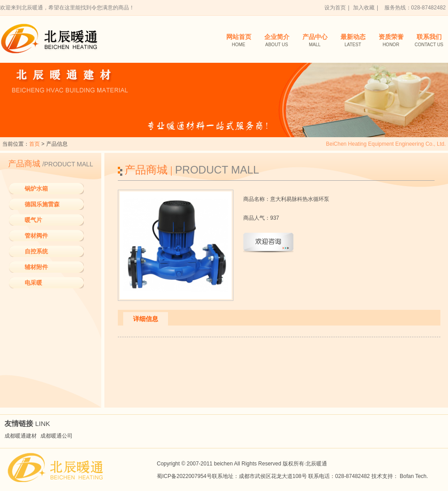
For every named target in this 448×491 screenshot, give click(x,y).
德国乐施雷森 (42, 204)
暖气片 (33, 220)
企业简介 (277, 41)
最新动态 (353, 41)
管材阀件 (36, 236)
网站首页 (239, 41)
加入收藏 (364, 8)
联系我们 (429, 41)
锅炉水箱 (36, 189)
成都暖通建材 (21, 436)
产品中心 (315, 41)
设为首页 (335, 8)
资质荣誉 (391, 41)
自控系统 (36, 251)
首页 (34, 144)
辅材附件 (36, 267)
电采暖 (33, 283)
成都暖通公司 (56, 436)
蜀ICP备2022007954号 (184, 476)
